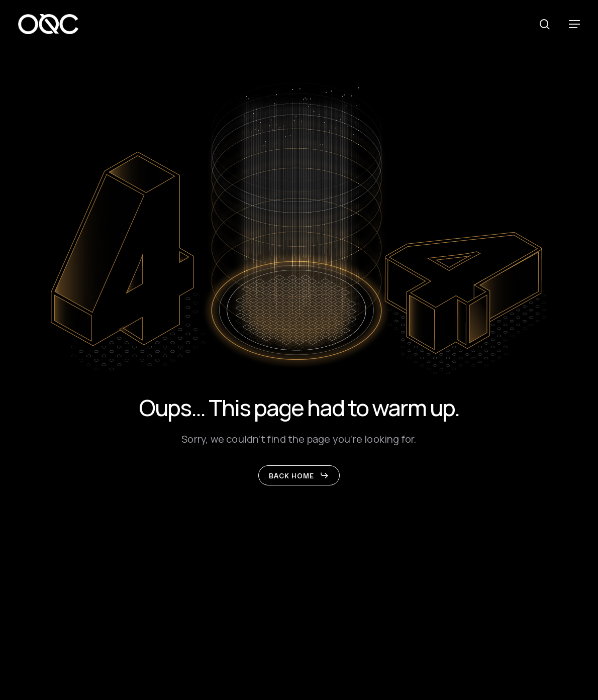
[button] (574, 24)
